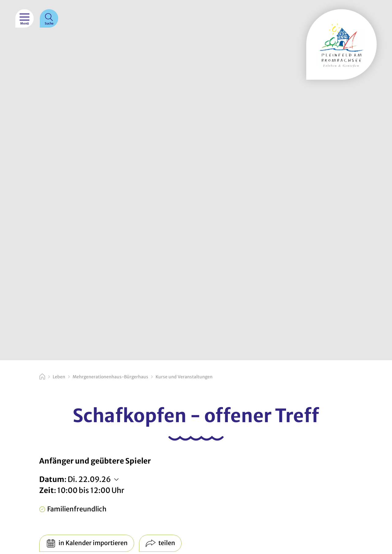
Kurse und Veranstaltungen (184, 377)
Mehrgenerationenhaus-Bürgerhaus (110, 377)
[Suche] (49, 18)
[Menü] (24, 18)
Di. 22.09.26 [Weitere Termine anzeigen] (89, 479)
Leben (59, 377)
